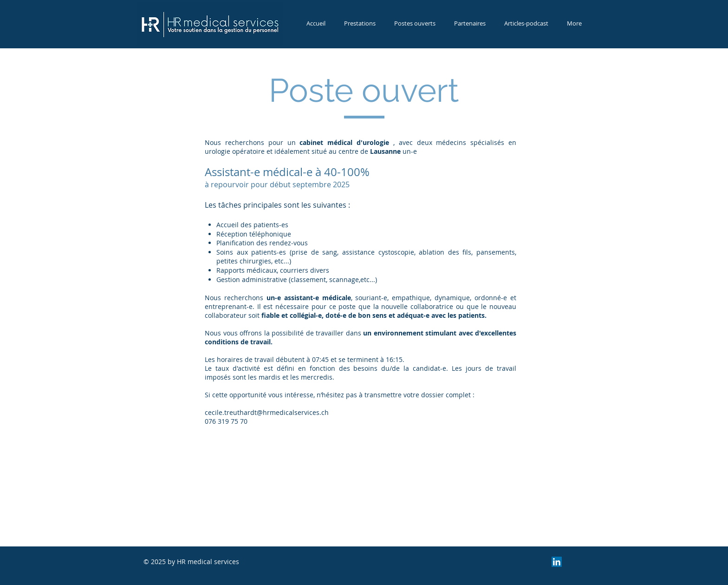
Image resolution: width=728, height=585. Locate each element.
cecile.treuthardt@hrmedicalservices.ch (267, 412)
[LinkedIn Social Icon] (557, 562)
